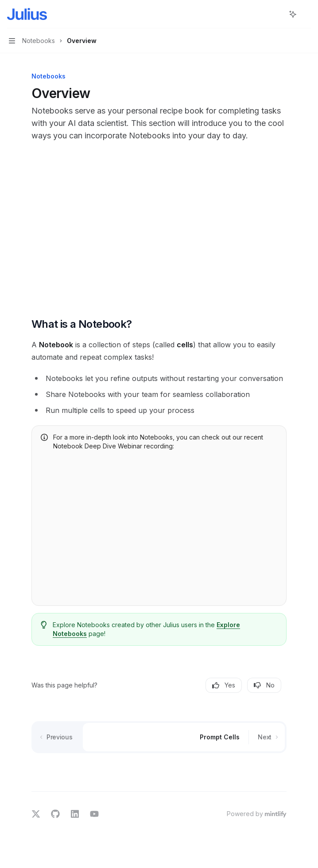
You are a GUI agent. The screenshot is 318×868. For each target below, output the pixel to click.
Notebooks (70, 634)
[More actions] (306, 14)
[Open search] (276, 14)
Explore (228, 625)
